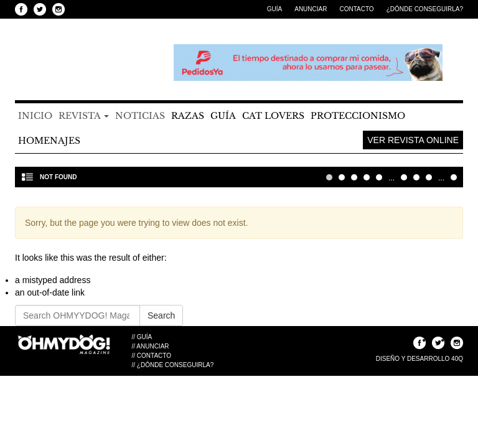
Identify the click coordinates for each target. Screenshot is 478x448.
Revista (84, 116)
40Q (457, 359)
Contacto (356, 9)
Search (161, 315)
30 (429, 177)
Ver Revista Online (413, 140)
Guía (274, 9)
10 (404, 177)
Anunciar (311, 9)
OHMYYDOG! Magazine (83, 63)
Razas (188, 116)
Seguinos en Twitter (40, 9)
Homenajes (49, 141)
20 (416, 177)
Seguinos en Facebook (21, 9)
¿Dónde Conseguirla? (425, 9)
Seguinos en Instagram (59, 9)
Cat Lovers (273, 116)
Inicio (35, 116)
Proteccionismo (358, 116)
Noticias (140, 116)
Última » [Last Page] (454, 177)
